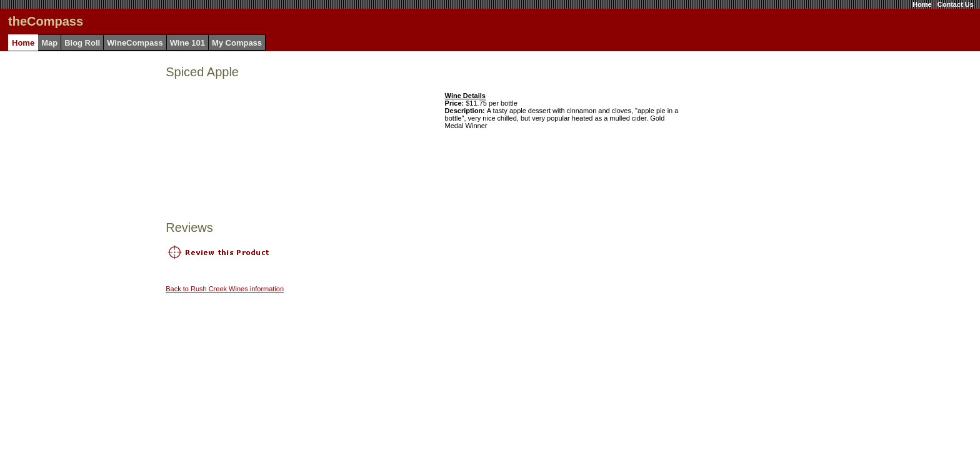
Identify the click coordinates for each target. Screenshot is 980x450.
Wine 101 (187, 43)
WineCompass (135, 43)
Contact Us (956, 4)
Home (922, 4)
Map (49, 43)
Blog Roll (82, 43)
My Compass (237, 43)
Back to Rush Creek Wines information (225, 289)
